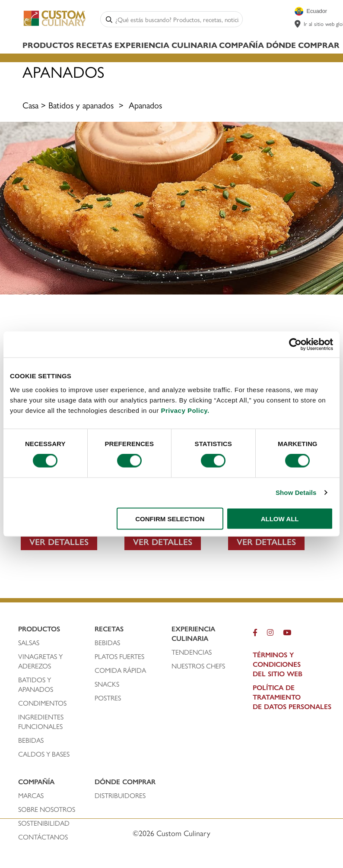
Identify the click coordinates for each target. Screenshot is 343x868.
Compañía (241, 45)
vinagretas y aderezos (40, 661)
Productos (48, 45)
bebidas (32, 740)
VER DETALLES (59, 541)
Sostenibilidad (44, 823)
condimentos (43, 703)
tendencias (192, 652)
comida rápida (120, 670)
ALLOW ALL (280, 518)
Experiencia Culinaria (166, 45)
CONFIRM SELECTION (170, 518)
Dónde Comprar (303, 45)
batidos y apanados (37, 684)
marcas (31, 795)
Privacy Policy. (185, 410)
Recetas (94, 45)
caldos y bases (44, 754)
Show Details (296, 493)
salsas (29, 643)
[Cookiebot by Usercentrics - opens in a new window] (295, 345)
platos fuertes (119, 656)
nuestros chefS (198, 666)
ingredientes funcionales (41, 722)
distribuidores (120, 795)
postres (108, 698)
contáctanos (43, 837)
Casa (30, 105)
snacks (107, 684)
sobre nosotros (47, 809)
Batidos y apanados (81, 105)
